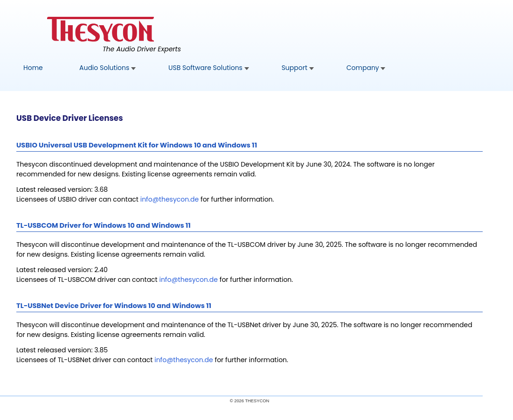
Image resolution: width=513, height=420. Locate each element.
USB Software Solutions (209, 68)
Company (366, 68)
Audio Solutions (107, 68)
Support (298, 68)
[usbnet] (184, 360)
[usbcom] (188, 280)
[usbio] (170, 199)
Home (33, 68)
